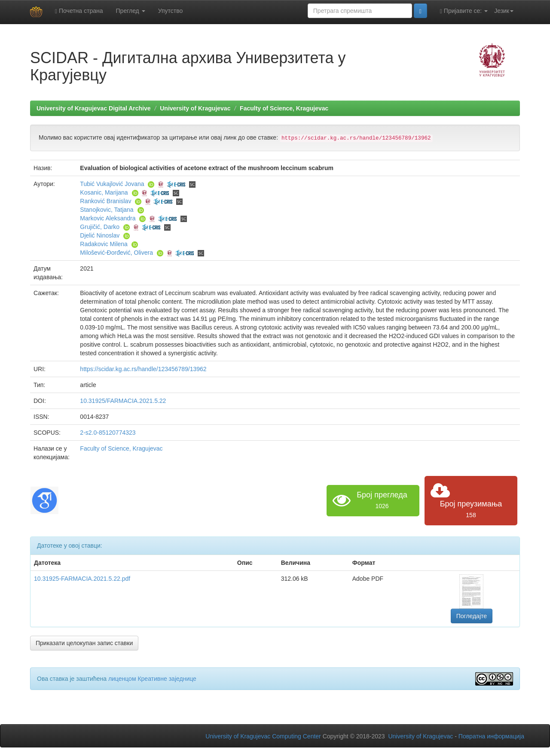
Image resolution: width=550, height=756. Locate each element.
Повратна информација (491, 736)
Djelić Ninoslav (100, 235)
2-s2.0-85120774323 (108, 433)
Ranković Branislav (105, 201)
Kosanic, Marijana (104, 192)
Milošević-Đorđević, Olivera (116, 253)
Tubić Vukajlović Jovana (112, 184)
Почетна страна (79, 11)
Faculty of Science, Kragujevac (284, 108)
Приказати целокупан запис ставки (84, 643)
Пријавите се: (464, 11)
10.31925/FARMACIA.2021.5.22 (123, 401)
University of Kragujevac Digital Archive (94, 108)
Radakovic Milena (104, 244)
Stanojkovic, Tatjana (107, 210)
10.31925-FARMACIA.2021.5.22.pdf (82, 579)
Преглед (131, 11)
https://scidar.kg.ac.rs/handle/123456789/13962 (143, 369)
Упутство (171, 11)
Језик (504, 11)
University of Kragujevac (195, 108)
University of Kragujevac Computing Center (263, 736)
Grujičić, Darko (100, 227)
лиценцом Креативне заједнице (152, 679)
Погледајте (472, 616)
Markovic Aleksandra (108, 218)
